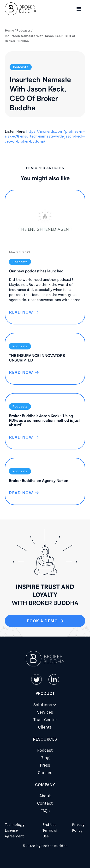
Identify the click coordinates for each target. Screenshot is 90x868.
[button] (79, 9)
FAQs (45, 811)
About (45, 796)
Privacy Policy (78, 827)
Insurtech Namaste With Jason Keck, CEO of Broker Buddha (40, 39)
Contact (45, 803)
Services (45, 712)
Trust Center (45, 720)
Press (45, 765)
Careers (45, 773)
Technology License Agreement (15, 830)
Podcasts (24, 30)
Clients (45, 727)
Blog (45, 758)
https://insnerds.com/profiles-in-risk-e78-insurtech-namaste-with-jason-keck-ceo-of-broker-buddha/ (45, 136)
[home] (21, 9)
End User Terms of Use (50, 830)
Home (9, 30)
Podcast (45, 750)
